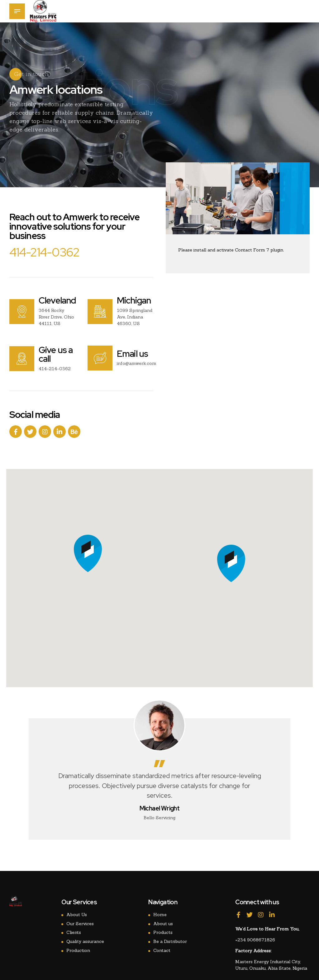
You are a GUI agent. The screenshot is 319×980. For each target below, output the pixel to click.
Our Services (80, 924)
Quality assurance (85, 941)
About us (163, 924)
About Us (77, 915)
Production (78, 950)
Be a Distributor (170, 941)
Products (163, 932)
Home (160, 915)
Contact (162, 950)
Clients (74, 932)
